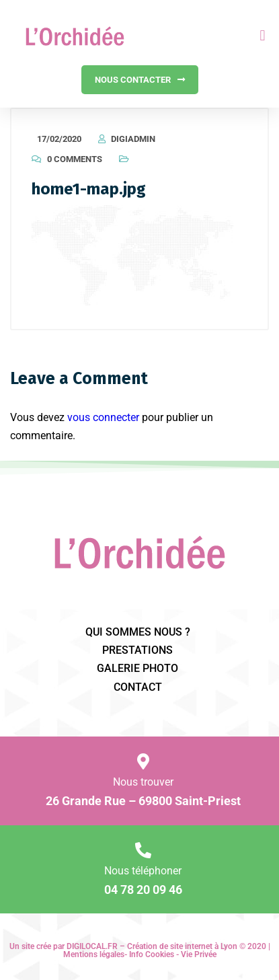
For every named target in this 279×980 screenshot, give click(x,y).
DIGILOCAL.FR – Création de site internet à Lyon (152, 946)
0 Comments (75, 159)
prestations (137, 650)
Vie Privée (199, 954)
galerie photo (137, 668)
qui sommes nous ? (138, 632)
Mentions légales (94, 954)
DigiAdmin (133, 139)
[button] (263, 36)
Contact (138, 687)
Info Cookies (152, 954)
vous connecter (103, 417)
